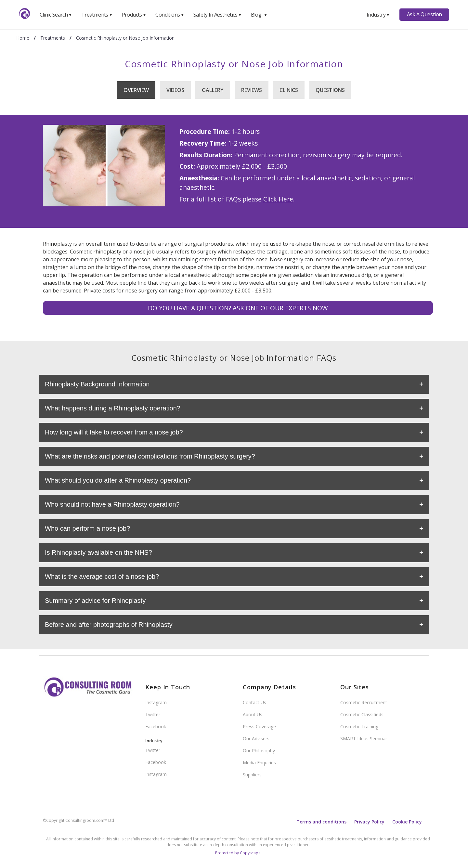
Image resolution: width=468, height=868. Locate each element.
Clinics (289, 90)
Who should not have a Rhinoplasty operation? (112, 504)
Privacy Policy (369, 822)
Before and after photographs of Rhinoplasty (109, 625)
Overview (136, 90)
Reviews (252, 90)
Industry (378, 15)
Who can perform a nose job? (87, 528)
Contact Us (254, 702)
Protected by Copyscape (238, 853)
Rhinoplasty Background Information (97, 384)
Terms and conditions (321, 822)
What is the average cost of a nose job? (102, 577)
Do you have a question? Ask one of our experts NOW (238, 308)
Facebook (156, 726)
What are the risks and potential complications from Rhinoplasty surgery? (150, 456)
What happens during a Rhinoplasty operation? (113, 408)
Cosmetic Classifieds (362, 714)
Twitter (153, 714)
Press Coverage (259, 726)
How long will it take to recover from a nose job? (114, 432)
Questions (330, 90)
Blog (259, 15)
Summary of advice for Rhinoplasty (95, 601)
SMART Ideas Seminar (364, 738)
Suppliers (252, 775)
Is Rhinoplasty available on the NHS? (98, 552)
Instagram (156, 702)
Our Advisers (256, 738)
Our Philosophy (259, 751)
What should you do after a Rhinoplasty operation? (118, 480)
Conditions (170, 15)
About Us (253, 714)
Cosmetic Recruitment (364, 702)
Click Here (278, 199)
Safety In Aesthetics (217, 15)
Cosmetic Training (359, 726)
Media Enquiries (259, 763)
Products (134, 15)
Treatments (97, 15)
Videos (175, 90)
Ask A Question (424, 14)
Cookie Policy (407, 822)
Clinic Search (56, 15)
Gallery (213, 90)
